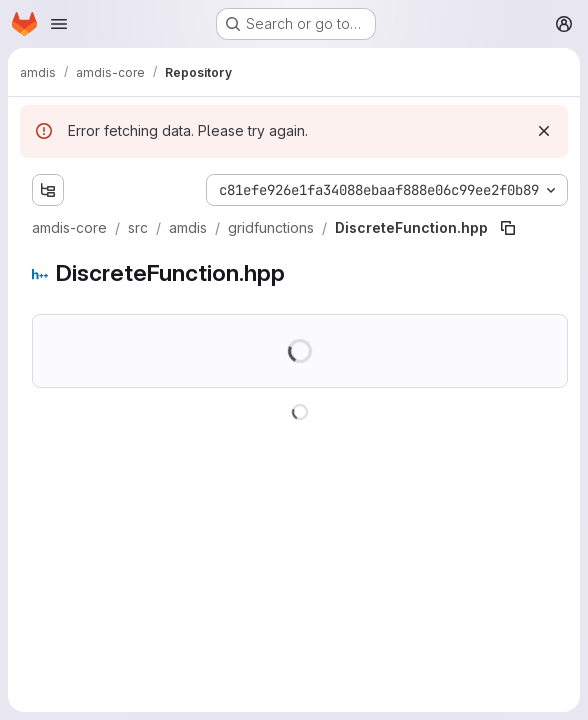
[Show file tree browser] (48, 190)
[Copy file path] (508, 228)
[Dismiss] (544, 131)
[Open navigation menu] (59, 24)
